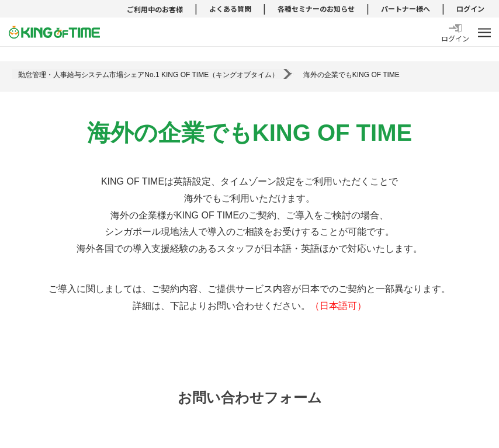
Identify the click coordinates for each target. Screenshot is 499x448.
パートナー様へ (406, 8)
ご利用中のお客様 (155, 9)
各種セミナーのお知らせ (316, 8)
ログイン (470, 8)
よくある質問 (230, 8)
